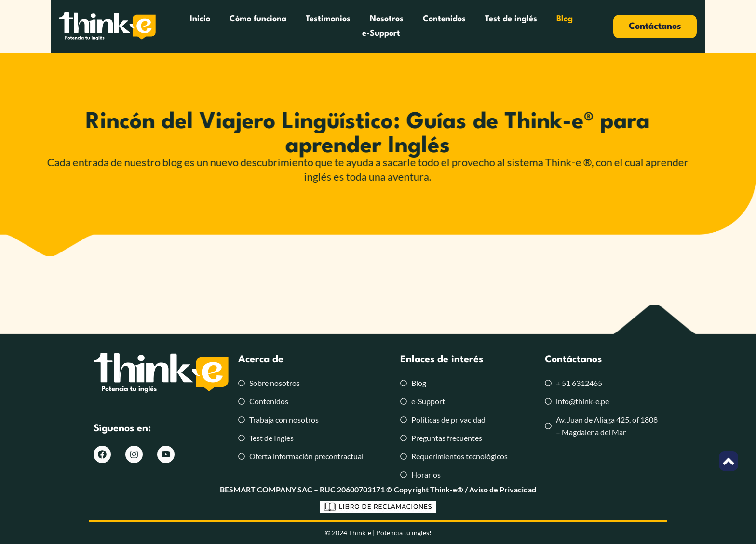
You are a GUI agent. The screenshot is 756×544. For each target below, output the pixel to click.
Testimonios (300, 26)
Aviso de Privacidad (503, 489)
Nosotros (358, 26)
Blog (536, 26)
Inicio (172, 26)
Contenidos (416, 26)
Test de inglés (483, 26)
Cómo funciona (229, 26)
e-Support (583, 26)
